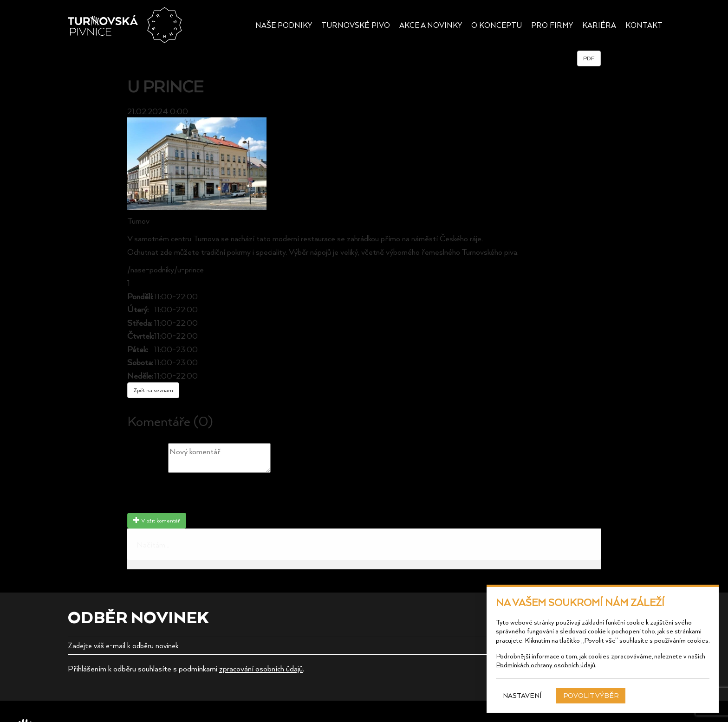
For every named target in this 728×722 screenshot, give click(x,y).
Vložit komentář (157, 520)
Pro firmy (552, 25)
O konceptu (497, 25)
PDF (589, 58)
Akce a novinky (431, 25)
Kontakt (644, 25)
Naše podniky (284, 25)
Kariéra (599, 25)
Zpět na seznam (153, 390)
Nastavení (522, 695)
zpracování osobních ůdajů (261, 668)
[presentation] (198, 494)
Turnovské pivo (356, 25)
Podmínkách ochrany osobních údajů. (546, 665)
